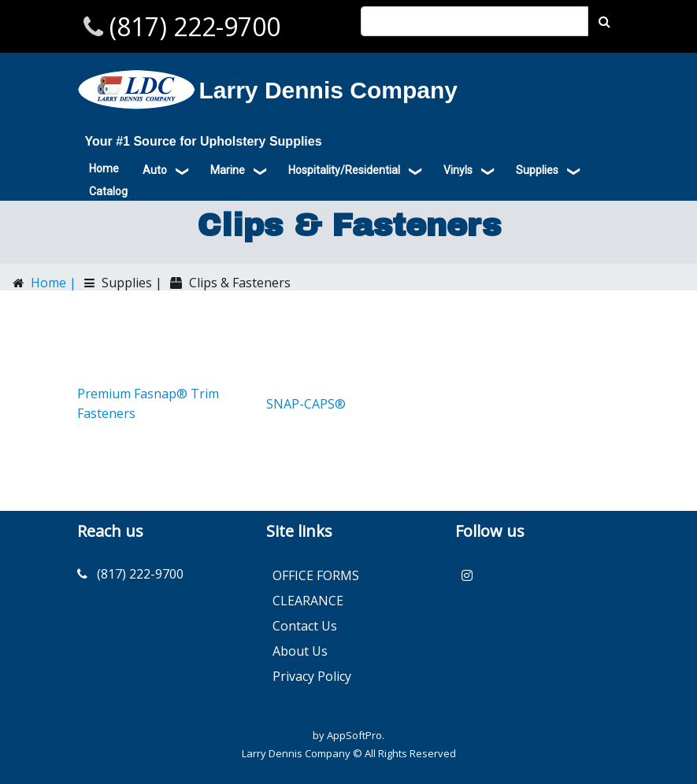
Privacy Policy (312, 676)
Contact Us (305, 626)
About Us (300, 651)
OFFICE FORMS (316, 575)
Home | (52, 283)
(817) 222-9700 (192, 26)
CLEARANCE (308, 601)
